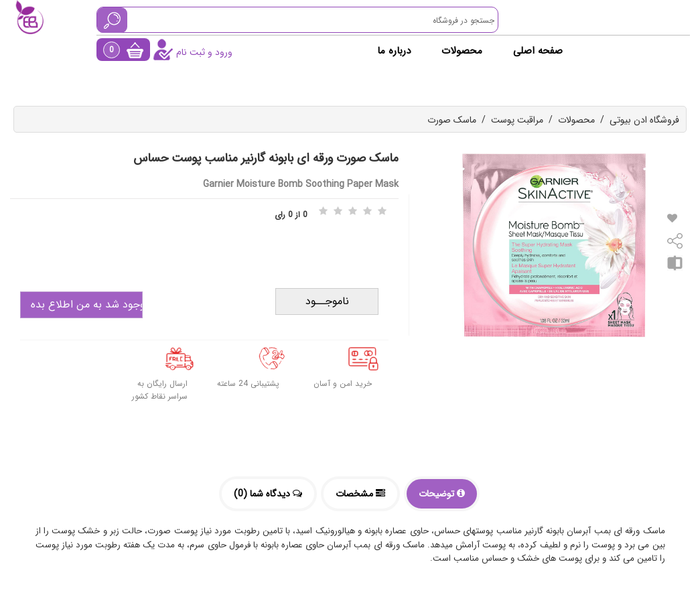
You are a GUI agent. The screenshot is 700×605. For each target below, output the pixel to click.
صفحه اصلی (538, 51)
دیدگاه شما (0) (268, 494)
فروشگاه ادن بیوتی (644, 120)
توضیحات (442, 494)
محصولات (462, 51)
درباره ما (394, 51)
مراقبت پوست (517, 120)
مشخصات (360, 494)
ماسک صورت (452, 120)
